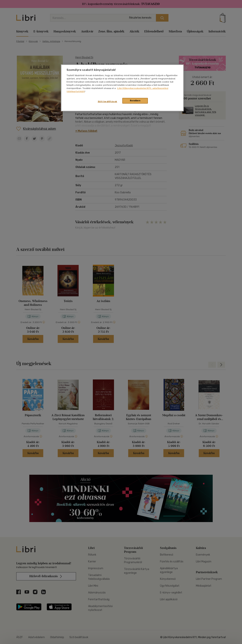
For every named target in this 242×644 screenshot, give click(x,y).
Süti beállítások (107, 101)
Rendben (135, 101)
